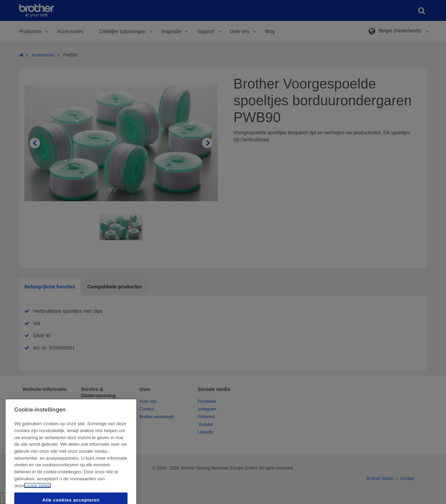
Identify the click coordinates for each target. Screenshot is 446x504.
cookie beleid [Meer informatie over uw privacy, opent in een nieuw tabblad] (37, 498)
